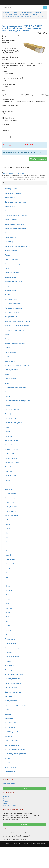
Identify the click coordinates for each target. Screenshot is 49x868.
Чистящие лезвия (11, 688)
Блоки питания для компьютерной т (17, 202)
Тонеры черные (10, 643)
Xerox (7, 626)
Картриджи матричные (13, 304)
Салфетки (8, 471)
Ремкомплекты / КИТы (13, 449)
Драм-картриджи (11, 277)
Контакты (6, 803)
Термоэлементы (10, 511)
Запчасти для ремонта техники (16, 705)
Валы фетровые (10, 237)
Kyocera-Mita (10, 564)
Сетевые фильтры (11, 476)
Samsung (8, 608)
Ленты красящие (11, 352)
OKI (7, 582)
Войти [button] (25, 788)
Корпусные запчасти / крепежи (15, 339)
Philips (8, 599)
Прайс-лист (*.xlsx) (9, 805)
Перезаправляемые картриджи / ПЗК (18, 401)
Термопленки (9, 502)
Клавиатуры (9, 736)
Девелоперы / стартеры (13, 264)
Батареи (8, 714)
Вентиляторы (10, 242)
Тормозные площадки (12, 648)
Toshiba (8, 621)
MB (6, 573)
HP (6, 551)
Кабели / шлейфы (11, 290)
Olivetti (8, 586)
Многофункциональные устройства (17, 365)
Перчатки (8, 405)
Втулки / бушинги (11, 251)
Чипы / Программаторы (13, 683)
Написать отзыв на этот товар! (14, 173)
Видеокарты (9, 718)
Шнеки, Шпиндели (11, 701)
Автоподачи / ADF (11, 189)
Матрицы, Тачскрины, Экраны (15, 749)
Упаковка (8, 661)
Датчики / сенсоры (11, 259)
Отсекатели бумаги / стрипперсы (16, 387)
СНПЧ (7, 485)
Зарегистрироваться (10, 783)
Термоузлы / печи (11, 507)
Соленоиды (9, 489)
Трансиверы (9, 652)
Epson (7, 542)
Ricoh (7, 604)
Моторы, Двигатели (12, 370)
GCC (7, 546)
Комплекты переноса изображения (17, 326)
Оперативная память (12, 767)
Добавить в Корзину (38, 159)
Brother (8, 524)
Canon (8, 529)
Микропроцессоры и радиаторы (16, 754)
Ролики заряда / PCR (12, 463)
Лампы (7, 348)
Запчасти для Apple (12, 732)
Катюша (8, 630)
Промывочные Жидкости (13, 423)
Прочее (7, 427)
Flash (7, 710)
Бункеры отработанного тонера (16, 215)
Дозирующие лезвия (12, 273)
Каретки (8, 295)
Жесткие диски (10, 727)
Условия (6, 801)
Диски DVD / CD (10, 723)
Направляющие (10, 379)
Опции (7, 383)
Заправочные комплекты (13, 281)
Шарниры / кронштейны (13, 692)
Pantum (8, 595)
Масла (7, 357)
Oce (7, 577)
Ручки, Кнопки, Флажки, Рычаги (16, 467)
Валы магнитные (11, 220)
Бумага (7, 211)
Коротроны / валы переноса (15, 330)
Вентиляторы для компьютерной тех (18, 246)
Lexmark (8, 568)
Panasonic (9, 590)
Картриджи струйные (12, 312)
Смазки (7, 480)
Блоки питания (10, 198)
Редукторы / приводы (12, 440)
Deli (7, 533)
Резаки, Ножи (10, 445)
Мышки (7, 763)
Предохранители (11, 418)
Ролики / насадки (11, 458)
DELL (7, 537)
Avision (8, 520)
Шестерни (8, 696)
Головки (8, 255)
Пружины (8, 432)
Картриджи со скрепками (13, 308)
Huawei (8, 555)
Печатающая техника (12, 410)
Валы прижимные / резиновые (15, 228)
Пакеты (7, 396)
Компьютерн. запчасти (13, 741)
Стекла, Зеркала (11, 493)
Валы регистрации (11, 233)
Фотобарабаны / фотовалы (14, 674)
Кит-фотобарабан (11, 317)
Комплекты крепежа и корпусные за (17, 321)
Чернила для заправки (13, 679)
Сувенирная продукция (13, 498)
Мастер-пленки (10, 361)
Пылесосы (9, 436)
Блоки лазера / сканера (13, 193)
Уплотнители (9, 665)
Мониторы (8, 758)
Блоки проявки (10, 206)
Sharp (7, 612)
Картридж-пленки (11, 299)
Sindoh (8, 617)
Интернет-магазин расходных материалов (31, 844)
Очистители (9, 392)
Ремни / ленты (10, 454)
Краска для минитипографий (15, 343)
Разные (8, 635)
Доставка (6, 797)
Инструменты (10, 286)
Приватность (7, 799)
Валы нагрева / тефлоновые (15, 224)
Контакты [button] (25, 824)
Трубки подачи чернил (13, 657)
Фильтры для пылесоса (13, 670)
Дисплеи (8, 268)
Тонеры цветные (11, 639)
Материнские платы (12, 745)
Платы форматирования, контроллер (18, 414)
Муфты (7, 374)
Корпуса (8, 334)
